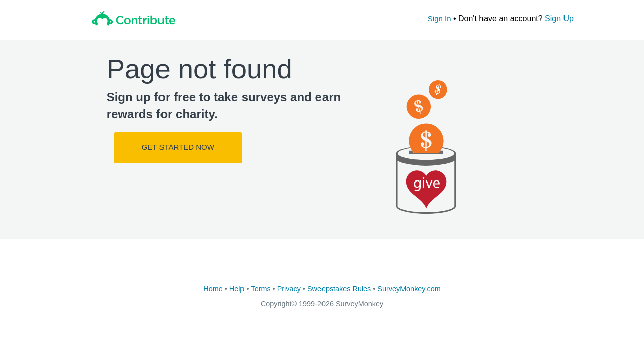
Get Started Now (178, 147)
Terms (260, 289)
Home (213, 289)
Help (237, 289)
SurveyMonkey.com (409, 289)
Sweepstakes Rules (339, 289)
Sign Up (559, 18)
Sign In (439, 18)
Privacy (289, 289)
